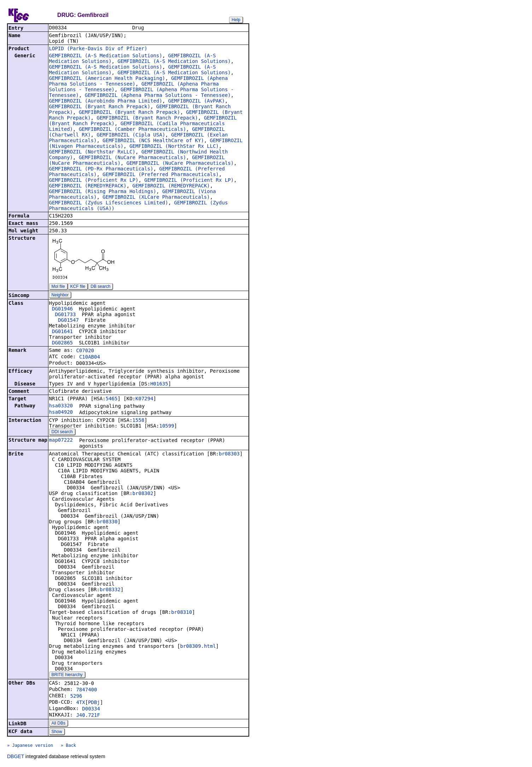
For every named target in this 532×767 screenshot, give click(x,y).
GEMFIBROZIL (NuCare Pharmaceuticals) (132, 158)
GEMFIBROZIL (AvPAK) (197, 101)
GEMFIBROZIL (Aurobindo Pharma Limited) (106, 101)
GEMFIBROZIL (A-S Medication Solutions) (106, 56)
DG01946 (62, 309)
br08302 (143, 494)
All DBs (59, 724)
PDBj (94, 703)
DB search (100, 287)
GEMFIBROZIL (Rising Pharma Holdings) (103, 192)
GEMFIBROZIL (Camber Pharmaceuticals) (132, 130)
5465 (112, 399)
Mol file (58, 287)
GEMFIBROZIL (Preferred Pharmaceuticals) (161, 175)
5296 (76, 697)
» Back (68, 746)
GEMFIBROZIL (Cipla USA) (131, 135)
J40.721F (88, 716)
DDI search (62, 432)
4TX (80, 703)
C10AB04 (90, 358)
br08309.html (198, 647)
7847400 (86, 690)
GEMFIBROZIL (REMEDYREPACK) (88, 186)
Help (236, 20)
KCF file (78, 287)
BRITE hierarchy (67, 675)
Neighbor (60, 296)
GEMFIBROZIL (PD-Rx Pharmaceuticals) (101, 169)
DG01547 (68, 321)
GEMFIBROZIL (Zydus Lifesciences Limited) (109, 203)
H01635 (159, 384)
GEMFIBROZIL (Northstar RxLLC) (92, 152)
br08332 (110, 590)
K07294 (144, 399)
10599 (166, 426)
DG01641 (62, 332)
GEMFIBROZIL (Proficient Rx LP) (94, 181)
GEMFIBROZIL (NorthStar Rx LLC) (174, 147)
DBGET (16, 757)
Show (57, 732)
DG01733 (65, 315)
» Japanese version (30, 746)
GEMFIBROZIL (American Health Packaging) (107, 79)
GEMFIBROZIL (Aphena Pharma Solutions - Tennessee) (158, 96)
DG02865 (62, 343)
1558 (139, 421)
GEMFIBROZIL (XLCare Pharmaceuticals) (156, 198)
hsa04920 (61, 413)
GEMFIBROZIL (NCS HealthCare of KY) (153, 141)
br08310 (182, 613)
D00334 (91, 709)
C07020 (85, 351)
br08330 (107, 522)
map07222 (61, 441)
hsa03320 (61, 406)
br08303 (229, 454)
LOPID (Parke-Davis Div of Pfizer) (98, 49)
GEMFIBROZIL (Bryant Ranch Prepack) (100, 107)
